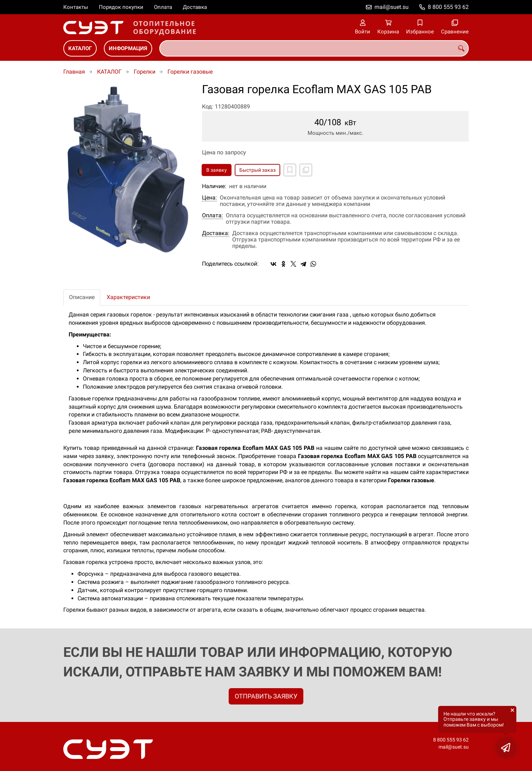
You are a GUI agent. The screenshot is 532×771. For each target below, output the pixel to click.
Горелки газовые (190, 72)
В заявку (217, 170)
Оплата (163, 7)
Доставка (195, 7)
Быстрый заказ (257, 170)
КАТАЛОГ (80, 48)
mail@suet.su (392, 7)
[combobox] (314, 48)
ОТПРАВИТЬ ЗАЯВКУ (266, 696)
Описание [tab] (82, 297)
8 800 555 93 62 (448, 7)
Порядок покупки (121, 7)
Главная (74, 72)
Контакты (76, 7)
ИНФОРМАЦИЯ (128, 48)
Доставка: (216, 233)
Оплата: (212, 216)
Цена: (209, 198)
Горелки (145, 72)
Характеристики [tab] (128, 297)
